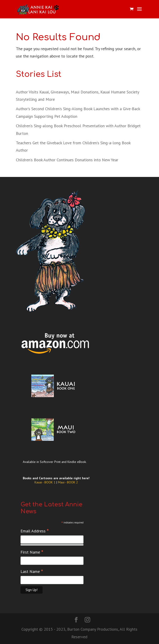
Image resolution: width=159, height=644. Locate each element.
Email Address (35, 531)
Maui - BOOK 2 (68, 482)
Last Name (32, 572)
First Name (32, 552)
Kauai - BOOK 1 (45, 482)
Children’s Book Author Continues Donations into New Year (67, 160)
